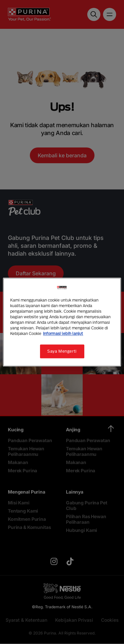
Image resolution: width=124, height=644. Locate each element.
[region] (62, 322)
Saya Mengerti (62, 351)
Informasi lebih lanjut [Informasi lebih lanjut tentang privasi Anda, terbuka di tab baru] (63, 333)
